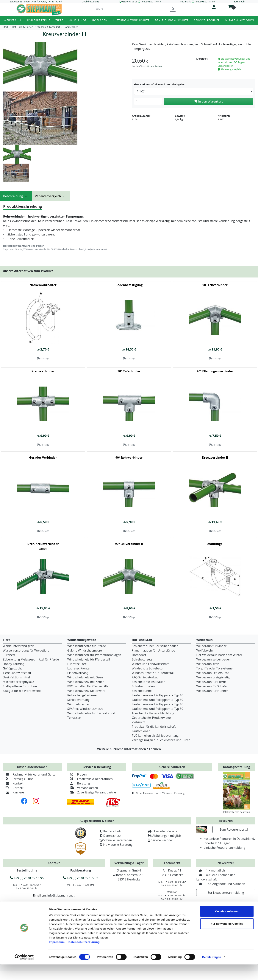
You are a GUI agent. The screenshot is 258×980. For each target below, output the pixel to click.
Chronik (13, 788)
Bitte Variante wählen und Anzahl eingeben (160, 84)
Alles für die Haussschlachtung (153, 713)
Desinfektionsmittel (16, 677)
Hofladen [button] (100, 20)
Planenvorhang (78, 673)
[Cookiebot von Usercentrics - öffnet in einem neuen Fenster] (24, 973)
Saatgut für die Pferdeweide (22, 691)
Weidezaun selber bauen (213, 659)
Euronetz (9, 655)
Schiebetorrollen (143, 686)
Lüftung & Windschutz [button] (131, 20)
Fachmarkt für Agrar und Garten (30, 774)
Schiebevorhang (78, 700)
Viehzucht (139, 722)
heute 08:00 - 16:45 (151, 2)
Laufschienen (141, 731)
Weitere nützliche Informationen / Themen (129, 749)
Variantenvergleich (51, 196)
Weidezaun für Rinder (211, 646)
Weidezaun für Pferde (211, 682)
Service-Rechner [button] (207, 20)
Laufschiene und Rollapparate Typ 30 (158, 700)
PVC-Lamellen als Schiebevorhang (155, 736)
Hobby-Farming (14, 664)
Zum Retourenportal (234, 829)
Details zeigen (211, 973)
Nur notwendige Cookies (227, 939)
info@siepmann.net (61, 895)
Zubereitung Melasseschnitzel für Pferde (31, 659)
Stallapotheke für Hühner (20, 686)
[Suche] (132, 8)
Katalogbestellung (237, 767)
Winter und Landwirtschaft (150, 664)
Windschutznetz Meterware (86, 691)
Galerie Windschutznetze (85, 650)
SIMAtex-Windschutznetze (85, 709)
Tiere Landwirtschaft (17, 673)
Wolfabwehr (205, 650)
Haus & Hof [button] (78, 20)
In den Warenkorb (209, 101)
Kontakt (13, 783)
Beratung (79, 783)
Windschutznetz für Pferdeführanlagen (94, 655)
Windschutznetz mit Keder (86, 682)
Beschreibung (16, 196)
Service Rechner (162, 840)
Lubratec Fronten (79, 668)
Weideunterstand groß (18, 646)
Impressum (57, 957)
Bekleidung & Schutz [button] (172, 20)
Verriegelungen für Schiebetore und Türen (161, 740)
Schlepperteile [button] (38, 20)
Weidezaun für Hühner (212, 691)
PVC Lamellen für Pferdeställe (88, 686)
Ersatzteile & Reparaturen (90, 779)
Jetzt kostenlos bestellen (237, 812)
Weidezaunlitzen (208, 664)
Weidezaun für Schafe (211, 686)
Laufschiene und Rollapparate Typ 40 (158, 704)
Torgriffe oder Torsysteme (214, 668)
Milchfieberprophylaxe (18, 682)
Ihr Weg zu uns (18, 779)
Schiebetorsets (142, 659)
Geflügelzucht (12, 668)
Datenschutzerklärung (84, 957)
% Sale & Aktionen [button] (240, 20)
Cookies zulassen (227, 927)
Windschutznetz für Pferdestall (89, 659)
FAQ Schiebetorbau (145, 677)
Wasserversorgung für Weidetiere (26, 650)
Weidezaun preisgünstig (213, 677)
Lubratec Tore (77, 664)
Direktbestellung (90, 2)
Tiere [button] (60, 20)
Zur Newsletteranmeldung (226, 893)
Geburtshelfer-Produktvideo (151, 718)
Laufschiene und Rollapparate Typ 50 (158, 709)
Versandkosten (154, 66)
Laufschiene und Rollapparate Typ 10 (158, 695)
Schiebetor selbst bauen (149, 682)
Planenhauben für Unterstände (154, 650)
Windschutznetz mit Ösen (85, 677)
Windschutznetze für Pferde (87, 646)
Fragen (77, 774)
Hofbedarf (139, 655)
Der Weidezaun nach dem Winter (219, 655)
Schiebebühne (142, 691)
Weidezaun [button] (12, 20)
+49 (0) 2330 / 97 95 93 (81, 878)
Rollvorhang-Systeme (82, 695)
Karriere (13, 792)
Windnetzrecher (78, 704)
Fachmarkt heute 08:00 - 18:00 (198, 2)
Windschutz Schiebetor (148, 668)
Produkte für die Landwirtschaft (154, 727)
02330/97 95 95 (129, 2)
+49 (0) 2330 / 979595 (27, 878)
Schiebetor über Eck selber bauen (155, 646)
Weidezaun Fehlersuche (213, 673)
